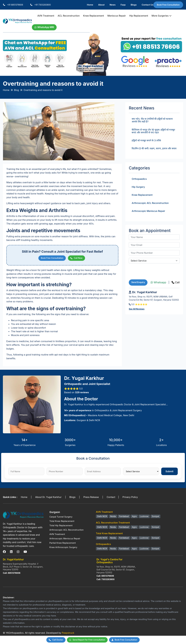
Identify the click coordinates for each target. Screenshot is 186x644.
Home (90, 5)
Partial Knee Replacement (63, 544)
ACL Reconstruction (69, 16)
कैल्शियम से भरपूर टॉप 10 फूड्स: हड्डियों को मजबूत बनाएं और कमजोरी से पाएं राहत (153, 131)
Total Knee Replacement (62, 522)
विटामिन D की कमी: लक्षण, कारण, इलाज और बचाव (154, 149)
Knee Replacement (94, 16)
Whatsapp (158, 283)
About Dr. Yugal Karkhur (48, 498)
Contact (111, 498)
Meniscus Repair (117, 16)
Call (176, 283)
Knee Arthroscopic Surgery (63, 548)
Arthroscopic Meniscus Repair (148, 211)
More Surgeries (162, 16)
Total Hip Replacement (61, 526)
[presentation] (151, 272)
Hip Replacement (139, 16)
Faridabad (124, 517)
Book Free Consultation (168, 5)
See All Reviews (137, 310)
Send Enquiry (138, 283)
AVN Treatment (46, 16)
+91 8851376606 (15, 5)
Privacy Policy (130, 498)
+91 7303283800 (43, 5)
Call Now (78, 259)
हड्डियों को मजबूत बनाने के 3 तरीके (146, 141)
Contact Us (147, 5)
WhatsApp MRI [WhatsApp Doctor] (44, 27)
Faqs (123, 5)
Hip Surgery (138, 187)
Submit (169, 472)
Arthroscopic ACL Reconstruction (150, 203)
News (113, 5)
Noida (113, 517)
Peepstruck (68, 634)
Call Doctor (53, 640)
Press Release (91, 498)
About (101, 5)
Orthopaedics (139, 179)
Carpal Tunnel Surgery (61, 517)
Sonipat (155, 517)
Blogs (134, 5)
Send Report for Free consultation (87, 640)
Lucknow (144, 517)
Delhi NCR (102, 517)
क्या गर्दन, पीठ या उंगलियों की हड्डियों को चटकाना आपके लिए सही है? (152, 121)
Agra (134, 517)
